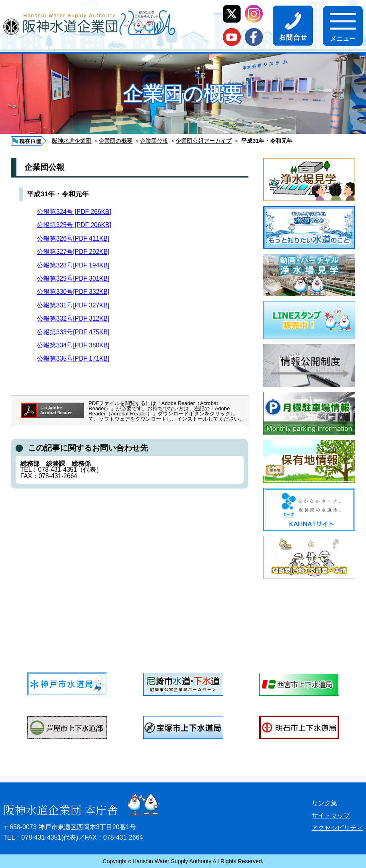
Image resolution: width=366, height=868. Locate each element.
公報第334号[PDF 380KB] (73, 345)
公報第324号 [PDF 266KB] (74, 212)
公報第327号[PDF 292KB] (73, 252)
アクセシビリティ (337, 828)
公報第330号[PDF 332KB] (73, 292)
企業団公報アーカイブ (204, 141)
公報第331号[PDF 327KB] (73, 305)
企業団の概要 (116, 141)
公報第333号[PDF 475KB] (73, 332)
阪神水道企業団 (72, 141)
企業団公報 (154, 141)
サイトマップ (331, 815)
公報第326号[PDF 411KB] (73, 238)
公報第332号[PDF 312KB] (73, 318)
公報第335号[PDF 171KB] (73, 358)
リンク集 (324, 803)
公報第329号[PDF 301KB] (73, 278)
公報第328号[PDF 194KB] (73, 265)
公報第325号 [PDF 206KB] (74, 225)
